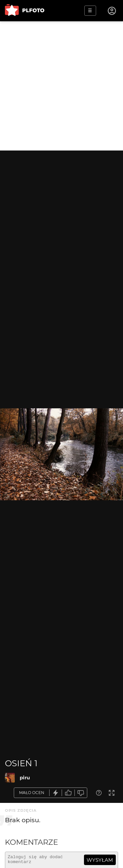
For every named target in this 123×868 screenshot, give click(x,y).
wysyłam (100, 860)
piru (25, 778)
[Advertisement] (61, 86)
